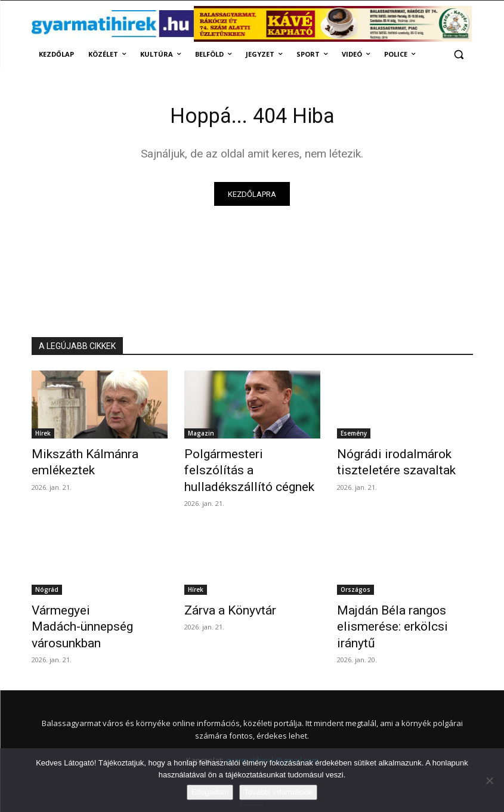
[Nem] (489, 780)
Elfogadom (210, 792)
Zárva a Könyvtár (222, 589)
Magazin (201, 436)
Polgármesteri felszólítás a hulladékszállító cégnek (245, 462)
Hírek (43, 436)
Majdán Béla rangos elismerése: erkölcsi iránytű (398, 596)
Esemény (354, 436)
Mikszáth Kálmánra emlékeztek (74, 462)
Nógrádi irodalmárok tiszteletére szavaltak (385, 462)
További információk (278, 792)
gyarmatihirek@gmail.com (272, 718)
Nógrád (47, 570)
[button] (459, 55)
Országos (355, 570)
